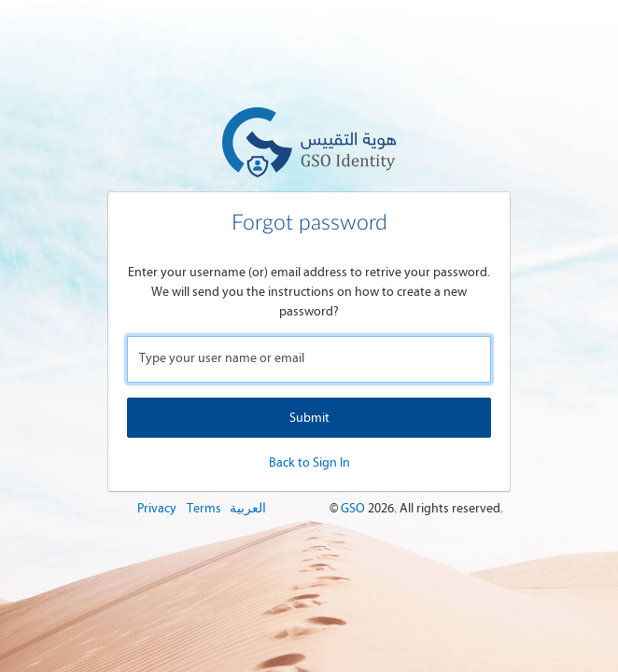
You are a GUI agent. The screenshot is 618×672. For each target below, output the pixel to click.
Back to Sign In (309, 462)
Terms (204, 508)
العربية (248, 508)
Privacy (157, 508)
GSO (354, 508)
